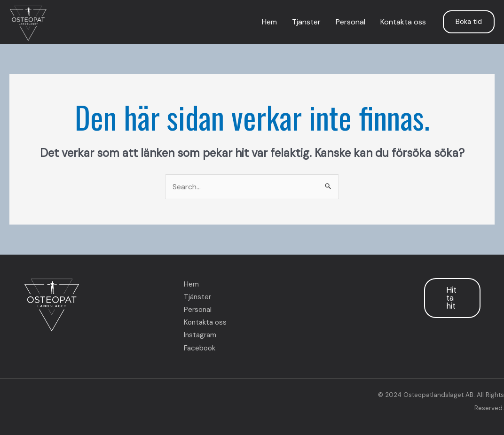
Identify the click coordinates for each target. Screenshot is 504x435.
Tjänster (306, 22)
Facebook (200, 348)
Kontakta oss (403, 22)
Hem (269, 22)
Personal (350, 22)
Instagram (200, 335)
